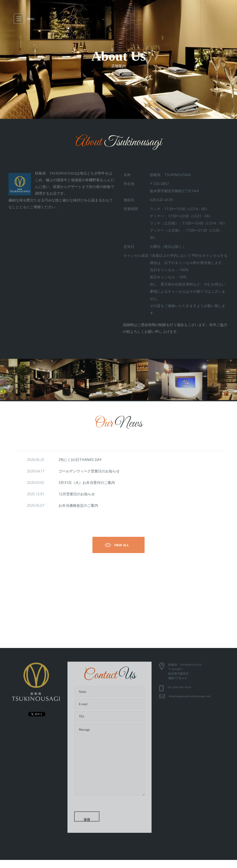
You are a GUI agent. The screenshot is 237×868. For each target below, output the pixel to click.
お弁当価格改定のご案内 (78, 507)
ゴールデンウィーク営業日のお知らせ (89, 472)
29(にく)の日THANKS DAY (80, 461)
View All (116, 546)
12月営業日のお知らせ (77, 495)
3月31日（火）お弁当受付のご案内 (87, 484)
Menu (31, 19)
